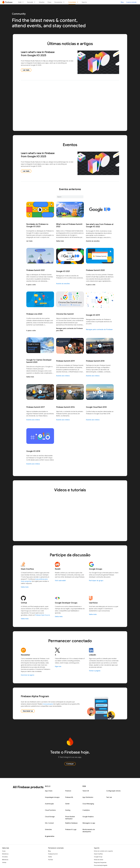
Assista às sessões (93, 241)
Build (20, 2)
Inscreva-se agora (28, 675)
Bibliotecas (5, 860)
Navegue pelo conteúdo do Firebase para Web (69, 330)
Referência (5, 854)
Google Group (98, 857)
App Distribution (88, 797)
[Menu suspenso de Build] (23, 2)
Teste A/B (86, 791)
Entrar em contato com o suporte (103, 851)
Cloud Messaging (88, 804)
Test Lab (109, 797)
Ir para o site (31, 285)
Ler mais (26, 70)
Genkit (67, 804)
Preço (49, 2)
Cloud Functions (50, 810)
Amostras (5, 857)
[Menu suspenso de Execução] (35, 2)
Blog (122, 2)
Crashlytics (86, 810)
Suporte (84, 2)
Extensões (48, 830)
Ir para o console (131, 2)
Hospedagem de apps (52, 797)
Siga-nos (58, 666)
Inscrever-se (28, 711)
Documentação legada (101, 865)
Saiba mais (60, 241)
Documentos (58, 2)
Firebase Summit (53, 854)
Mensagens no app (89, 823)
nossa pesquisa (48, 704)
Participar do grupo (96, 581)
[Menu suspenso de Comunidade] (78, 2)
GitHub (4, 862)
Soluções (42, 2)
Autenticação (49, 804)
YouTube (50, 860)
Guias (4, 851)
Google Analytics (88, 817)
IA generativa (50, 836)
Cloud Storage (50, 817)
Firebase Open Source (42, 615)
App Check (49, 791)
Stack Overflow (98, 854)
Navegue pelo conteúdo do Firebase (99, 330)
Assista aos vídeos (63, 376)
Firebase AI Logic (71, 830)
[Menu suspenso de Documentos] (64, 2)
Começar (70, 764)
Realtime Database (71, 823)
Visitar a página (95, 671)
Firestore (68, 791)
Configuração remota (113, 791)
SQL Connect (49, 823)
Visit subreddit (60, 581)
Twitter (50, 857)
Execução (30, 2)
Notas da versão (99, 860)
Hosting (68, 810)
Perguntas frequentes (100, 862)
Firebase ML (69, 797)
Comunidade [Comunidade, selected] (72, 2)
